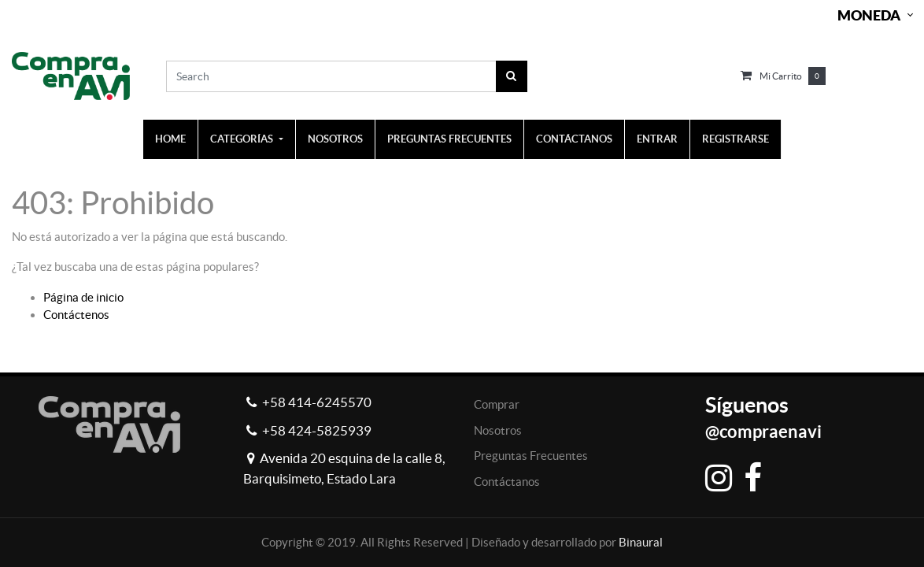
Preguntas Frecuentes (531, 456)
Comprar (497, 404)
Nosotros (498, 430)
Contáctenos (76, 315)
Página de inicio (83, 297)
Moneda (869, 15)
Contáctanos (507, 482)
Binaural (641, 542)
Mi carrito (781, 76)
